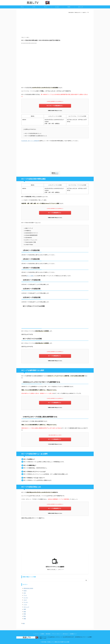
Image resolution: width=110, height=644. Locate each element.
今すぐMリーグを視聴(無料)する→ (55, 106)
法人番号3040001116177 (69, 637)
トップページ (36, 634)
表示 (57, 173)
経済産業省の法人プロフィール (82, 637)
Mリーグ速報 (30, 276)
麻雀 (24, 623)
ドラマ (34, 7)
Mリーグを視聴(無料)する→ (55, 213)
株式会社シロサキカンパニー (57, 637)
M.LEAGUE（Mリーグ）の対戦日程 (30, 141)
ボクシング (81, 7)
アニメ (45, 7)
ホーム (22, 7)
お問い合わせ (65, 634)
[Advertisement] (55, 25)
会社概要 (42, 634)
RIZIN (69, 7)
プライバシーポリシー (56, 634)
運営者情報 (48, 634)
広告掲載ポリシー (73, 634)
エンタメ (57, 7)
